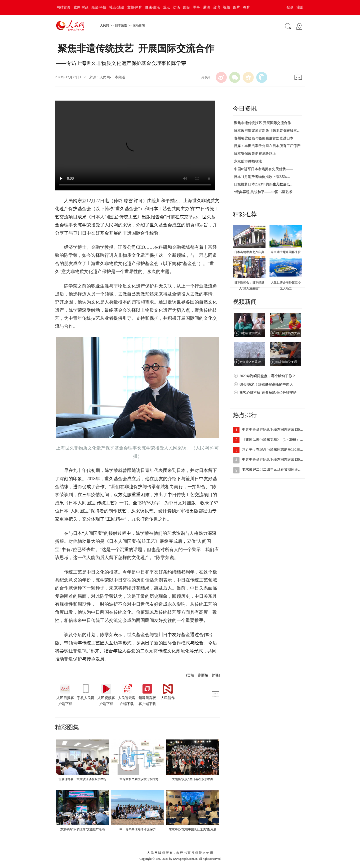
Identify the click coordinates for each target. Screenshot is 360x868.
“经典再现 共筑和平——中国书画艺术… (265, 192)
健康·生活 (152, 7)
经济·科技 (99, 7)
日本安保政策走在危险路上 (255, 154)
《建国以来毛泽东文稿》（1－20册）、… (274, 440)
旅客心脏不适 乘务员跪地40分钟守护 (268, 393)
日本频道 (121, 25)
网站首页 (63, 7)
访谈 (176, 7)
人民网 (104, 25)
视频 (226, 7)
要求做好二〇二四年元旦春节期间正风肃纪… (277, 470)
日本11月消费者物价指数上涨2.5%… (262, 177)
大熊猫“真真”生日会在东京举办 (193, 779)
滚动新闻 (139, 25)
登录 (290, 7)
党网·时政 (81, 7)
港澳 (206, 7)
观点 (166, 7)
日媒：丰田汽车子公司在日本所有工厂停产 (267, 146)
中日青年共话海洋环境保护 (137, 829)
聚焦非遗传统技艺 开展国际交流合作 (262, 123)
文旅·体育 (135, 7)
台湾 (216, 7)
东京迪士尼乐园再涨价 (286, 252)
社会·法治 (117, 7)
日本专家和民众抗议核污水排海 (137, 779)
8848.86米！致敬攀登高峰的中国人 (266, 384)
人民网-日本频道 (112, 77)
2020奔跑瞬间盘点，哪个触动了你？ (267, 376)
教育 (246, 7)
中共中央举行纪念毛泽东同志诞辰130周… (274, 430)
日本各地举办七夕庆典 (249, 252)
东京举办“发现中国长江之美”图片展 (193, 829)
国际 (186, 7)
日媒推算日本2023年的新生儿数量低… (264, 184)
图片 (236, 7)
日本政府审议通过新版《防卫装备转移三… (267, 131)
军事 (196, 7)
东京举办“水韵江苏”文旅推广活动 (83, 829)
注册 (300, 7)
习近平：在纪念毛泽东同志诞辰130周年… (274, 450)
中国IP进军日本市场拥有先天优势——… (265, 169)
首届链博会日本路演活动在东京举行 (82, 779)
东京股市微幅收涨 (248, 161)
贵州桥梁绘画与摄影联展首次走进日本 (264, 138)
